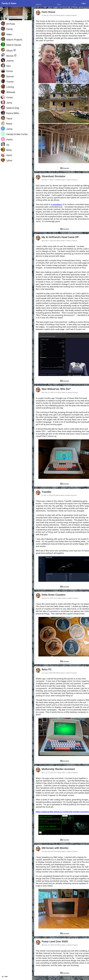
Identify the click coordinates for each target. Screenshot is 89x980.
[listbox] (66, 4)
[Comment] (64, 168)
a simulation (56, 204)
